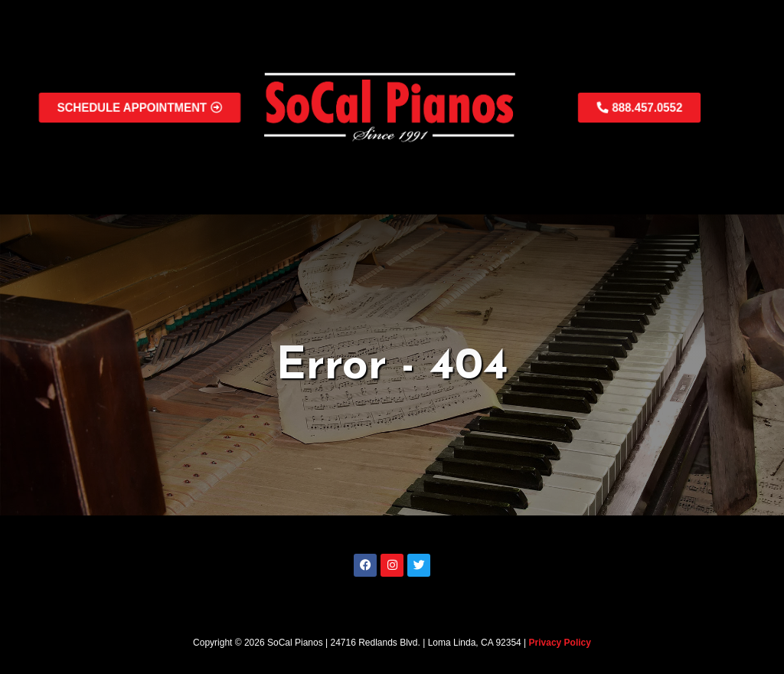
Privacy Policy (560, 643)
